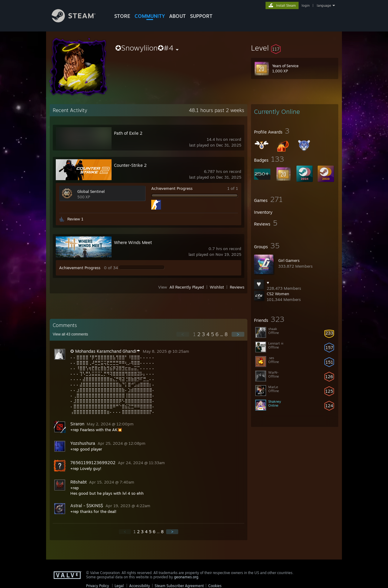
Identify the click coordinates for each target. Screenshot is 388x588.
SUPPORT (201, 16)
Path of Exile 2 (128, 133)
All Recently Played (187, 287)
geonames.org (186, 577)
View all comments (70, 334)
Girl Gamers (289, 260)
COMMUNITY (150, 16)
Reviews (237, 287)
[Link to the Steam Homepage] (78, 21)
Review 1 (75, 219)
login (306, 5)
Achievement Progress (172, 188)
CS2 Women (278, 294)
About (177, 16)
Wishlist (217, 287)
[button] (295, 48)
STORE (122, 16)
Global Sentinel (91, 191)
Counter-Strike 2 (130, 165)
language (324, 5)
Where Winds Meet (133, 242)
